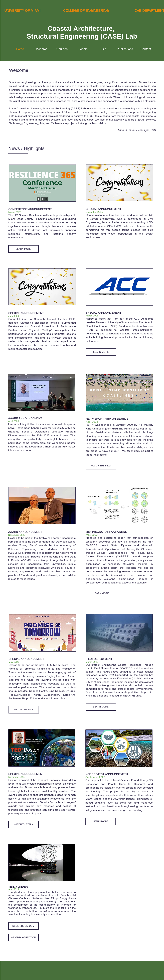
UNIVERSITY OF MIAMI (22, 11)
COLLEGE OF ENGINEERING (86, 11)
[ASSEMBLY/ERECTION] (24, 937)
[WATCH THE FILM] (101, 466)
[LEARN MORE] (24, 249)
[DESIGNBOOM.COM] (24, 926)
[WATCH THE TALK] (24, 710)
